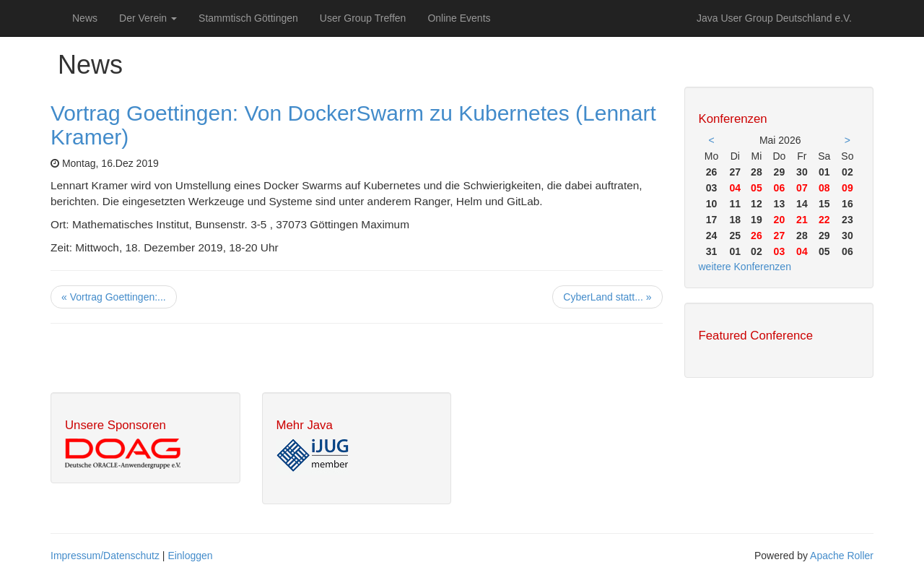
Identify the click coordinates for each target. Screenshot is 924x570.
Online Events (459, 18)
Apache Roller (842, 556)
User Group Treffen (363, 18)
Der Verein (148, 18)
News (85, 18)
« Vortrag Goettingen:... (114, 297)
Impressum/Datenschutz (105, 556)
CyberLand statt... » (607, 297)
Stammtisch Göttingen (248, 18)
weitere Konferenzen (745, 267)
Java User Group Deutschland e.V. (774, 18)
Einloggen (190, 556)
